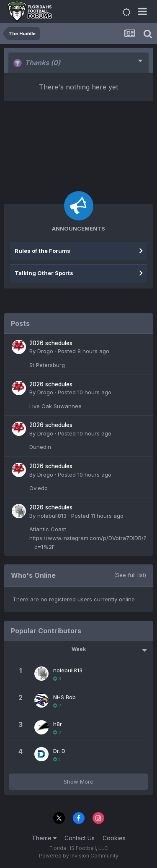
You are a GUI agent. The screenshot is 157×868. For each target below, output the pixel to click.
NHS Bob (64, 697)
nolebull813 (52, 516)
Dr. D (59, 751)
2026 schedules (51, 343)
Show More (78, 781)
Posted (84, 351)
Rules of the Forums (42, 251)
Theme (44, 838)
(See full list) (130, 575)
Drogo (45, 351)
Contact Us (80, 838)
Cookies (114, 838)
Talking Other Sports (44, 273)
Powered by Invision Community (79, 856)
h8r (58, 724)
